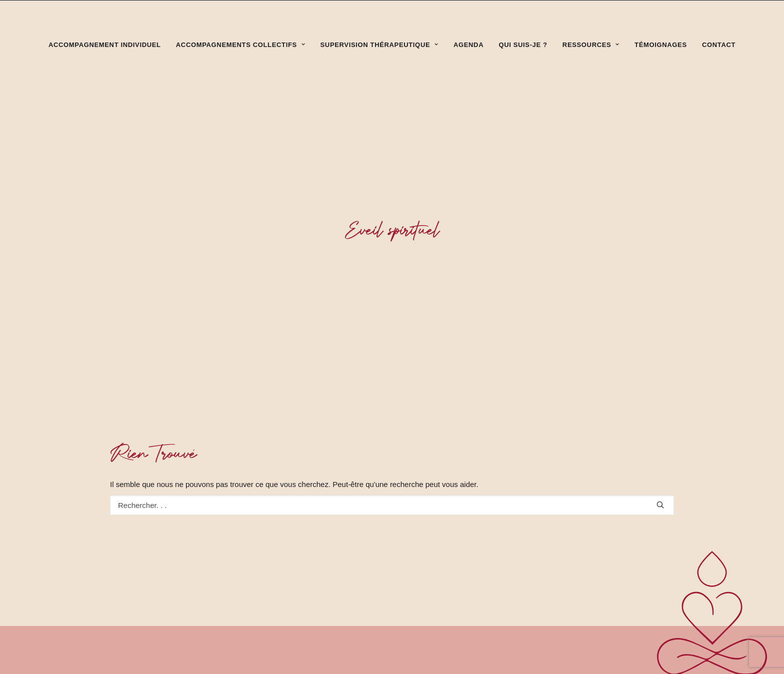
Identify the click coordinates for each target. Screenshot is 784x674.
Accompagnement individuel (105, 45)
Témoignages (661, 45)
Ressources (591, 45)
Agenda (468, 45)
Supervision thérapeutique (379, 45)
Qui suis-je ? (523, 45)
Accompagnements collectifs (241, 45)
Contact (719, 45)
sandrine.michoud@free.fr (618, 661)
